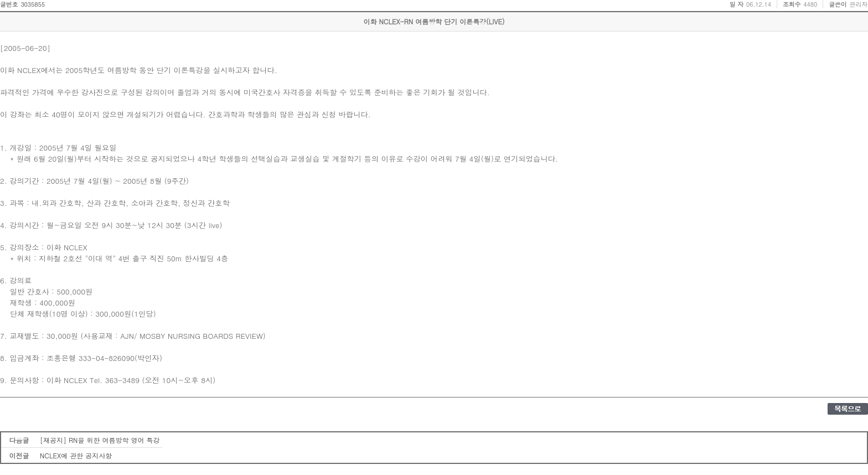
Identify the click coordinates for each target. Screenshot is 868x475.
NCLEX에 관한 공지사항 (76, 455)
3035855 (33, 4)
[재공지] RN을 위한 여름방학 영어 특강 (100, 440)
